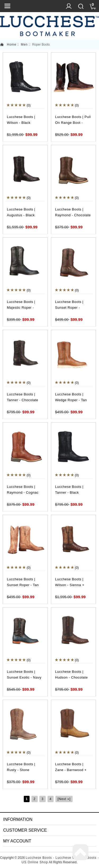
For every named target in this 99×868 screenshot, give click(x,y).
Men (24, 45)
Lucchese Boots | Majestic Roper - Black (21, 308)
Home (12, 45)
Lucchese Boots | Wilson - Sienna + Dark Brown (70, 585)
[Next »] (64, 799)
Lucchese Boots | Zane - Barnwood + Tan (71, 770)
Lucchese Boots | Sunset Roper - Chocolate (69, 308)
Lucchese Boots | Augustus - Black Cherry (21, 215)
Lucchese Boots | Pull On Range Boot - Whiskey (73, 123)
